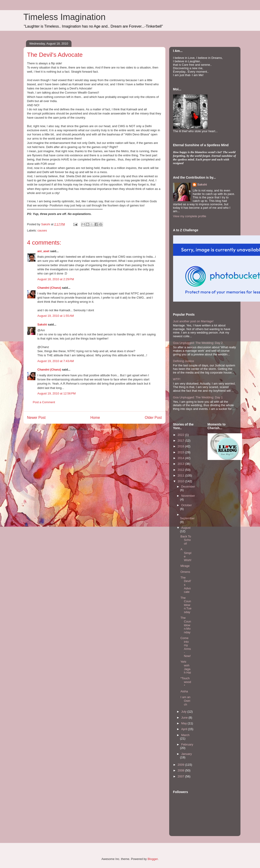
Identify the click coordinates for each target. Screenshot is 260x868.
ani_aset (43, 251)
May (184, 723)
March (185, 735)
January (186, 754)
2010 (181, 481)
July (184, 712)
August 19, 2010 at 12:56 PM (57, 393)
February (187, 744)
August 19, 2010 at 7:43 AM (56, 361)
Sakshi (42, 324)
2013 (181, 464)
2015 (181, 452)
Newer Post (36, 418)
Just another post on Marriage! (193, 321)
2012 (181, 470)
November (188, 496)
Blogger (153, 859)
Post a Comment (44, 402)
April (185, 729)
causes (42, 230)
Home (95, 418)
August (186, 528)
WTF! (177, 379)
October (186, 505)
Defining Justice (184, 361)
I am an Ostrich (185, 701)
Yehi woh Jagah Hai (186, 667)
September (187, 518)
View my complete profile (190, 216)
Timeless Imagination (65, 17)
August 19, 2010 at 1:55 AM (56, 316)
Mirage (185, 566)
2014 (181, 458)
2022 (181, 435)
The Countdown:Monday (186, 625)
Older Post (153, 418)
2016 (181, 446)
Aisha (184, 691)
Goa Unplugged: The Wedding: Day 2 (198, 343)
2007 (181, 776)
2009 (181, 765)
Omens (185, 572)
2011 (181, 475)
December (188, 487)
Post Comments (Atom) (104, 429)
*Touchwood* (186, 682)
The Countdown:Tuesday (186, 605)
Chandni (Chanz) (49, 288)
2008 (181, 770)
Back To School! (186, 540)
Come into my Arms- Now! (186, 647)
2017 (181, 441)
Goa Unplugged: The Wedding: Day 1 (198, 397)
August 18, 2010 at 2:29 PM (56, 279)
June (185, 718)
